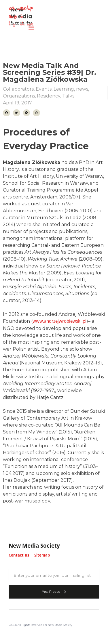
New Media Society (34, 546)
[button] (31, 25)
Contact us (19, 556)
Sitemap (42, 556)
